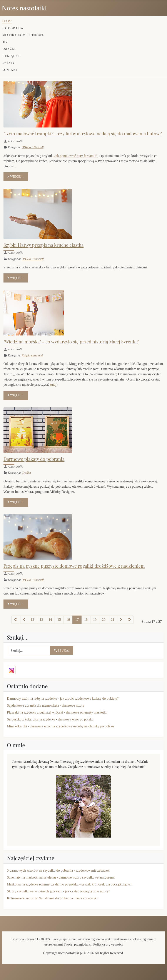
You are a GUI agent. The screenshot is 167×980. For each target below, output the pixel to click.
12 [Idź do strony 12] (32, 620)
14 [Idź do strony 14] (50, 620)
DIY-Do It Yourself (33, 147)
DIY (5, 42)
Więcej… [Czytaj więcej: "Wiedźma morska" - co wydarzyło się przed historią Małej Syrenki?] (16, 395)
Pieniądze (11, 56)
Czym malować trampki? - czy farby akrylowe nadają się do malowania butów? (83, 133)
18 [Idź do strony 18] (86, 620)
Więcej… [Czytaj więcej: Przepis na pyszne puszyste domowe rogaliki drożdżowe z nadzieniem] (16, 604)
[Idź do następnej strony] (121, 620)
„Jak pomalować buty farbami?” (75, 156)
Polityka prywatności (108, 944)
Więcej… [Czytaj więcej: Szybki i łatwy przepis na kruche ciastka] (16, 278)
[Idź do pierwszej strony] (16, 620)
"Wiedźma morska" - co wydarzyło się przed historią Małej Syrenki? (71, 341)
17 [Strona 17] (77, 620)
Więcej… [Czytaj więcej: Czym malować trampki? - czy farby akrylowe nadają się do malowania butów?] (16, 177)
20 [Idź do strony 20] (104, 620)
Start (7, 21)
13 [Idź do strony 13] (41, 620)
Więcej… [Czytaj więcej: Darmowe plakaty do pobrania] (16, 502)
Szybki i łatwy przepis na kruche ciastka (43, 245)
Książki (9, 49)
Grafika (26, 473)
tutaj (53, 385)
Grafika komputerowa (23, 35)
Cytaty (8, 63)
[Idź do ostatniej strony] (129, 620)
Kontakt (10, 70)
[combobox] (29, 651)
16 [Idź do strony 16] (68, 620)
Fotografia (13, 28)
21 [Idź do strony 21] (113, 620)
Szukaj (62, 651)
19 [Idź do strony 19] (95, 620)
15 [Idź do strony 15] (59, 620)
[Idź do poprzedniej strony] (24, 620)
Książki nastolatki (32, 355)
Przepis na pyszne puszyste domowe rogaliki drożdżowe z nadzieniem (74, 566)
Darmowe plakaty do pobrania (34, 459)
